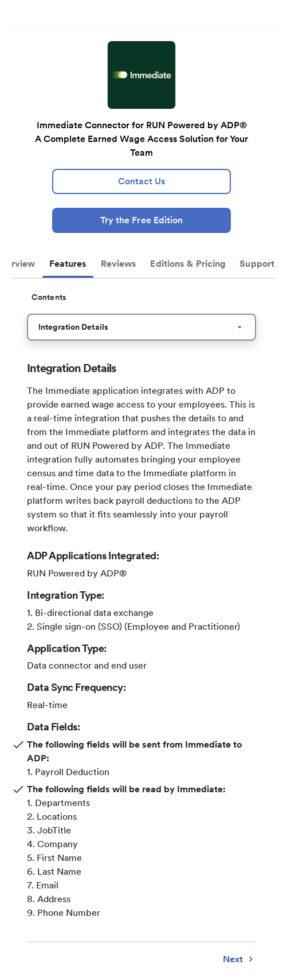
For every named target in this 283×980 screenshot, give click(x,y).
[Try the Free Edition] (141, 220)
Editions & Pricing (188, 264)
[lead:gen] (141, 181)
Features (68, 264)
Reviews (119, 264)
